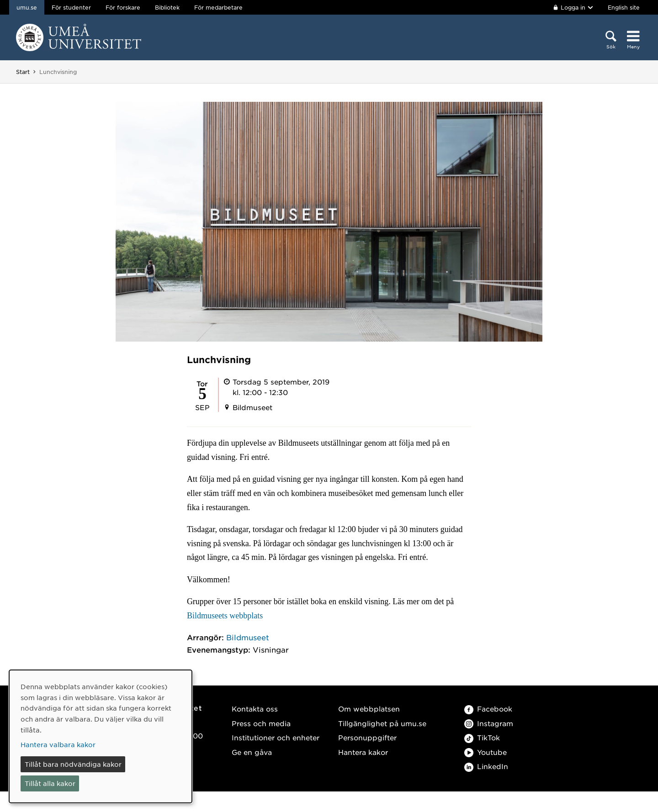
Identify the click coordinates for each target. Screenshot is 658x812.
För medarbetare (218, 7)
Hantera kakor (363, 752)
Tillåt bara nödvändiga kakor (73, 764)
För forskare (123, 7)
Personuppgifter (367, 737)
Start (23, 72)
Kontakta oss (255, 709)
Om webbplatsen (369, 709)
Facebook (488, 709)
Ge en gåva (252, 752)
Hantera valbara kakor (58, 744)
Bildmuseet (248, 637)
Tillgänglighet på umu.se (382, 723)
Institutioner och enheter (276, 737)
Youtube (486, 752)
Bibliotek (167, 7)
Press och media (261, 723)
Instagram (489, 723)
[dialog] (101, 736)
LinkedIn (486, 766)
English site (624, 7)
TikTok (482, 737)
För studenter (71, 7)
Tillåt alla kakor (50, 783)
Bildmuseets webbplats (225, 616)
